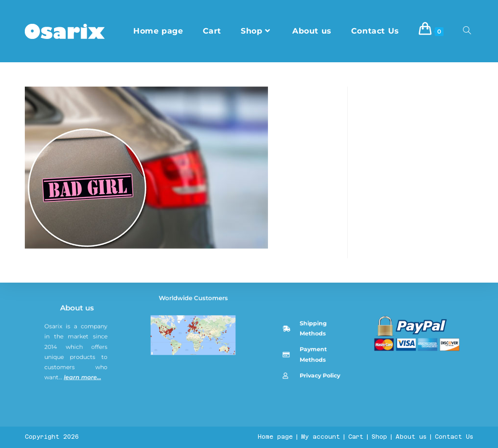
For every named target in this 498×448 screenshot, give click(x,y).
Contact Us (454, 437)
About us (79, 377)
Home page (275, 437)
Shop (379, 437)
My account (320, 437)
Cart (356, 437)
